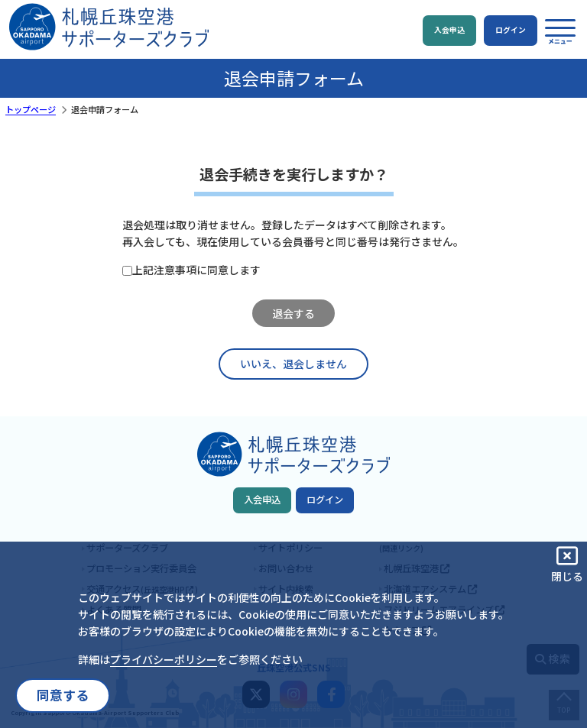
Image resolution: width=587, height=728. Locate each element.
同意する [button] (63, 695)
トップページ (31, 109)
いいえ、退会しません (293, 364)
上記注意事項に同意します (196, 270)
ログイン (325, 500)
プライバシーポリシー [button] (164, 659)
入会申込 (262, 500)
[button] (560, 31)
